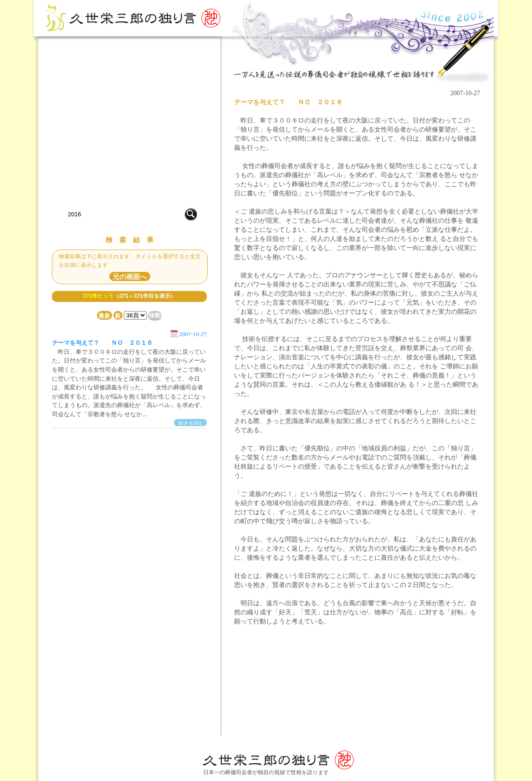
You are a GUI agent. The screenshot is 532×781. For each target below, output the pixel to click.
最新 (104, 315)
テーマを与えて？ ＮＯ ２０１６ (102, 343)
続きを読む (191, 424)
